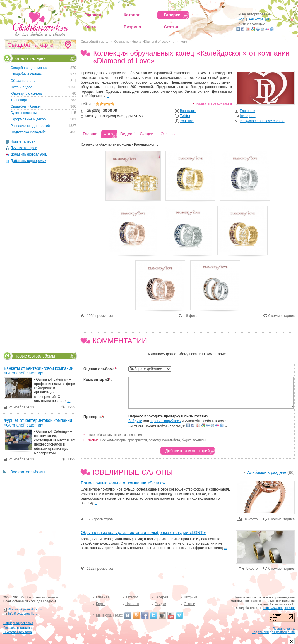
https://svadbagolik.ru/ (279, 608)
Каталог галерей (30, 58)
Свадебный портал (95, 42)
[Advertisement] (39, 258)
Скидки (160, 604)
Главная (103, 597)
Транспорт (19, 100)
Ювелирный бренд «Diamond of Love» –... (144, 42)
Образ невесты (23, 81)
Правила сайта (284, 629)
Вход (240, 19)
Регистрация (259, 19)
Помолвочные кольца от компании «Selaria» (123, 483)
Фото (183, 42)
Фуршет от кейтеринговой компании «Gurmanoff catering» (38, 423)
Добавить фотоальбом (29, 154)
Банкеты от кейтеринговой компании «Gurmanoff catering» (39, 371)
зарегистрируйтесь (165, 421)
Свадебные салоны (26, 74)
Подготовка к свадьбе (28, 132)
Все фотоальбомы (28, 472)
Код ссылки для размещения (273, 632)
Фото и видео (21, 87)
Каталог (132, 597)
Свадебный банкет (26, 106)
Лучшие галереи (24, 148)
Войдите (135, 421)
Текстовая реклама (18, 632)
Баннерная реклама (18, 623)
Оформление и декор (28, 119)
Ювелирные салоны (133, 472)
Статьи (190, 604)
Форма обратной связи (26, 609)
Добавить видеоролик (28, 161)
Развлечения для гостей (30, 126)
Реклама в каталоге (18, 628)
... (108, 96)
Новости (132, 604)
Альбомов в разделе (267, 472)
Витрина (191, 597)
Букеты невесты (24, 113)
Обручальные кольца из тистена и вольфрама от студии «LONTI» (143, 533)
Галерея (161, 597)
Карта (101, 604)
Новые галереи (23, 141)
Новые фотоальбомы (35, 356)
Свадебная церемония (29, 68)
